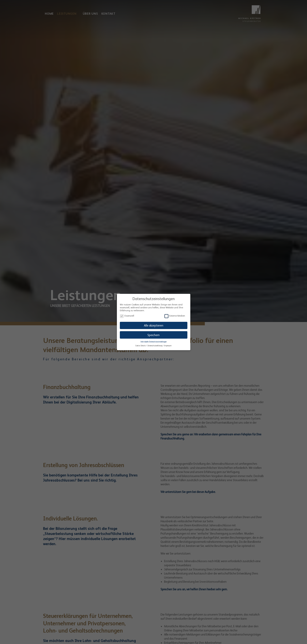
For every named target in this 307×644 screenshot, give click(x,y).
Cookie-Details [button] (141, 345)
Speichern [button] (153, 334)
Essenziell (127, 315)
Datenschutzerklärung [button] (155, 345)
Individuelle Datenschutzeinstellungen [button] (154, 341)
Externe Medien (175, 315)
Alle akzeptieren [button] (154, 324)
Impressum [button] (168, 345)
